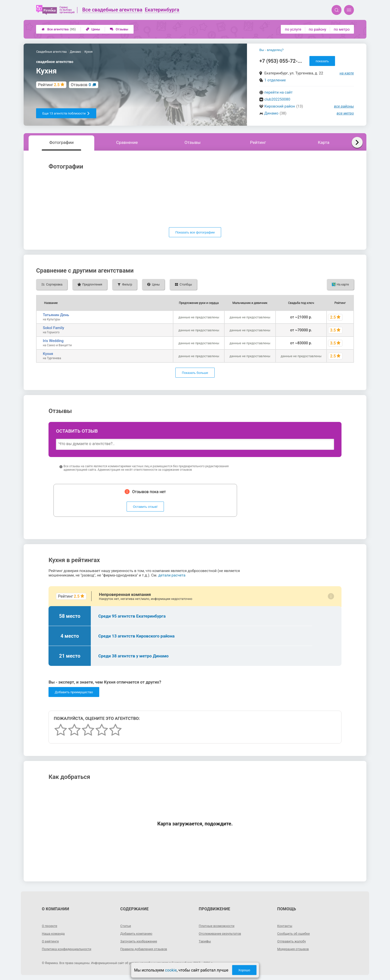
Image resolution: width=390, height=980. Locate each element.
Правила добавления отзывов (145, 949)
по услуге (293, 29)
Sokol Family (53, 328)
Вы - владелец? (271, 50)
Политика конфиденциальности (68, 949)
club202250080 (277, 99)
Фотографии (61, 142)
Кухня (48, 354)
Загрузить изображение (140, 941)
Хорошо (244, 970)
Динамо (271, 113)
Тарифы (205, 941)
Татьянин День (56, 315)
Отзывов (81, 85)
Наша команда (54, 933)
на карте (347, 73)
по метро (342, 29)
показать (322, 61)
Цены (93, 29)
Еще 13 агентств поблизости (66, 113)
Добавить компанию (137, 933)
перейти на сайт (279, 92)
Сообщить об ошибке (294, 933)
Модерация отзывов (294, 949)
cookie (171, 970)
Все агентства (59, 29)
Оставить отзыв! (145, 507)
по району (317, 29)
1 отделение (275, 80)
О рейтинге (51, 941)
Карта (324, 142)
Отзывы (119, 29)
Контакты (285, 926)
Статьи (126, 926)
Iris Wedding (53, 341)
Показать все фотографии (195, 232)
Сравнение (127, 142)
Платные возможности (218, 926)
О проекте (50, 926)
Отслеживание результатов (221, 933)
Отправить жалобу (292, 941)
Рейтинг (258, 142)
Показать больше (195, 373)
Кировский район (280, 106)
